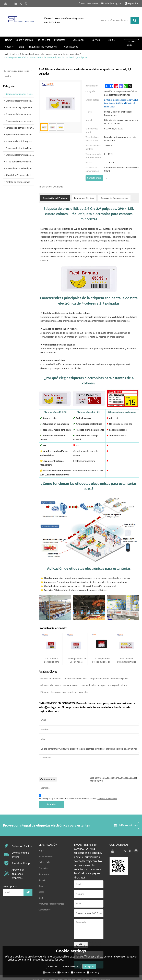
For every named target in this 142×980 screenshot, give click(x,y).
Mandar (51, 796)
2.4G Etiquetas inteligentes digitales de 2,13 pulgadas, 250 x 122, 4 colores (126, 652)
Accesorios (48, 771)
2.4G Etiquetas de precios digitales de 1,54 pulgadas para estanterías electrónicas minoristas (101, 652)
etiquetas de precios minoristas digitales (109, 670)
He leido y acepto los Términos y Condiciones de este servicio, (78, 789)
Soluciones (79, 32)
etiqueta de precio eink (76, 670)
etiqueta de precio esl (51, 670)
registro (7, 68)
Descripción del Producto (55, 190)
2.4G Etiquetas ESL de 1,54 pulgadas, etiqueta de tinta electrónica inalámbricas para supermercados (76, 652)
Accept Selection (71, 966)
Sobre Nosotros (24, 32)
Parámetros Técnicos (84, 190)
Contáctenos (71, 38)
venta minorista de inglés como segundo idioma (104, 677)
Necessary (49, 972)
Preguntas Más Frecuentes (42, 38)
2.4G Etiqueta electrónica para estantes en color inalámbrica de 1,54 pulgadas (51, 652)
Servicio (96, 32)
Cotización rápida (131, 35)
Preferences (78, 972)
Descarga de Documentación (114, 190)
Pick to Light (43, 32)
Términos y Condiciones (107, 790)
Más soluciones (128, 817)
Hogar (9, 32)
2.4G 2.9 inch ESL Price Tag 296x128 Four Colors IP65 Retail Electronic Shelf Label (121, 95)
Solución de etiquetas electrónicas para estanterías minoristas (49, 46)
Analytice (63, 972)
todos (14, 46)
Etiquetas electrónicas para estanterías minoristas (64, 684)
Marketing (93, 972)
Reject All (53, 966)
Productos (60, 32)
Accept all (89, 966)
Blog (110, 32)
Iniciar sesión (24, 63)
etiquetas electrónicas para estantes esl (59, 677)
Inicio (7, 46)
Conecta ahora (94, 170)
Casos (8, 38)
